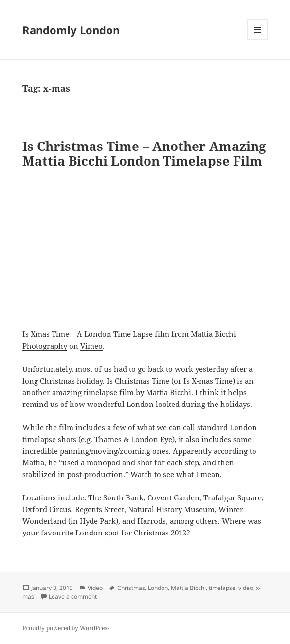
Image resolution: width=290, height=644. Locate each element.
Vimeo (91, 346)
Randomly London (71, 30)
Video (95, 588)
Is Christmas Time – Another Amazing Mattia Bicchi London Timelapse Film (144, 153)
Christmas (131, 588)
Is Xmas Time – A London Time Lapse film (96, 334)
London (158, 588)
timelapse (222, 588)
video (246, 588)
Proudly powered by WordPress (66, 628)
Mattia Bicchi (188, 588)
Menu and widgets (258, 40)
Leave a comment (73, 597)
